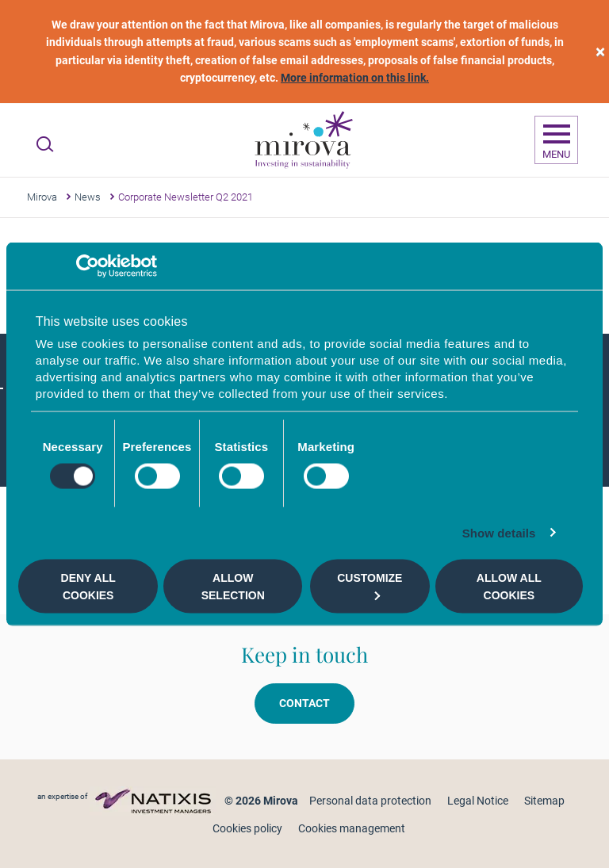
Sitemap (544, 801)
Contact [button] (304, 703)
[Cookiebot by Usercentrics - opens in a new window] (88, 266)
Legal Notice (478, 801)
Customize (370, 585)
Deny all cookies (88, 586)
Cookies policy (247, 828)
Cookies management (352, 828)
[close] (600, 52)
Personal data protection (370, 801)
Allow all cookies (509, 586)
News (88, 197)
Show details (499, 533)
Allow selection (233, 586)
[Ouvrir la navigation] (556, 140)
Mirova (42, 197)
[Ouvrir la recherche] (45, 144)
